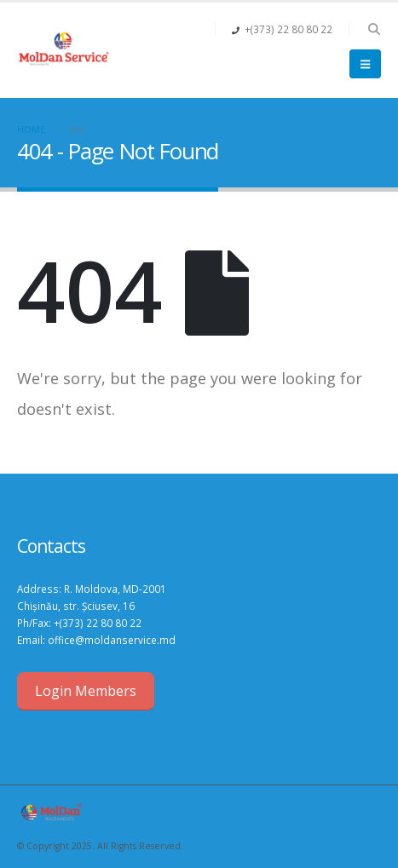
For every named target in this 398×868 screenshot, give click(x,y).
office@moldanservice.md (112, 640)
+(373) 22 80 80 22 (98, 623)
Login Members (86, 691)
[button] (374, 29)
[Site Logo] (64, 50)
